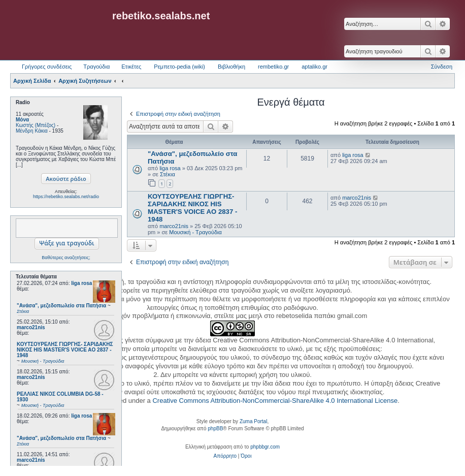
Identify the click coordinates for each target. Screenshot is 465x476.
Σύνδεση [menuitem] (442, 67)
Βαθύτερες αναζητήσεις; (66, 258)
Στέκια (168, 174)
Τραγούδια (96, 67)
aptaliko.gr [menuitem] (314, 67)
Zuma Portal (253, 421)
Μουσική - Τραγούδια (195, 232)
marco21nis (31, 327)
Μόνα (22, 120)
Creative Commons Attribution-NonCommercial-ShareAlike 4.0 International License (275, 401)
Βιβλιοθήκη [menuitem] (231, 67)
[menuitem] (225, 456)
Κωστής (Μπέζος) (36, 125)
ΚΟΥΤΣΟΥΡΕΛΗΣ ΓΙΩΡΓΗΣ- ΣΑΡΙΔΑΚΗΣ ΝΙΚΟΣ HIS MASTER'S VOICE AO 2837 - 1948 (192, 208)
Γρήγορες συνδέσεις (47, 67)
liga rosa (81, 283)
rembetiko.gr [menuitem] (273, 67)
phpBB (215, 429)
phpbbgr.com (265, 447)
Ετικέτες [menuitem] (131, 67)
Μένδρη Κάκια (32, 131)
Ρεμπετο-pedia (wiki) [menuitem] (179, 67)
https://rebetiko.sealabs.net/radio (66, 197)
